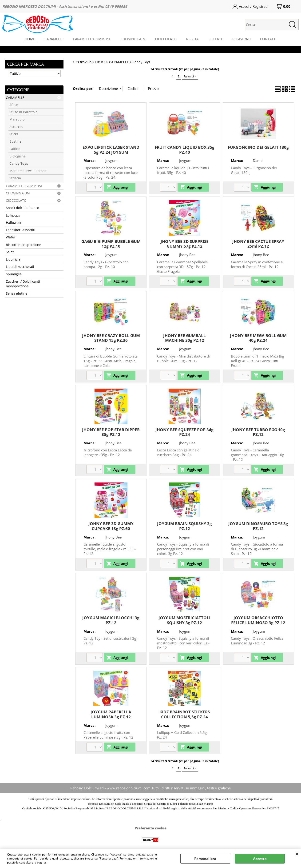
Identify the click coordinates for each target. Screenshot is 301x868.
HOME (30, 39)
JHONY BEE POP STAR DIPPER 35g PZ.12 (111, 432)
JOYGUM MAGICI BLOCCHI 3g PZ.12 (111, 620)
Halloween (14, 223)
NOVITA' (193, 39)
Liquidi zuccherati (20, 267)
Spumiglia (14, 274)
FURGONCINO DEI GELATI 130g (258, 147)
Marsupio (17, 119)
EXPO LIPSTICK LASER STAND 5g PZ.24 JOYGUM (111, 150)
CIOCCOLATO (166, 39)
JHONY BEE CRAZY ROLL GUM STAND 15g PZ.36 (111, 338)
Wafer (11, 237)
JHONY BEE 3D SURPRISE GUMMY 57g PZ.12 (185, 244)
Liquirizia (13, 259)
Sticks (14, 134)
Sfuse (14, 105)
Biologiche (18, 156)
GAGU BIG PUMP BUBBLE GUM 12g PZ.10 (111, 244)
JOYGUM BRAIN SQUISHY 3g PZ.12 (184, 526)
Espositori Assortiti (21, 230)
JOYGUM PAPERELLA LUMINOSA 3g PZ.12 (111, 714)
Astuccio (16, 127)
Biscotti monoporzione (24, 245)
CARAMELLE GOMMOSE (92, 39)
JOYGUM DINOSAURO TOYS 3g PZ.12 (258, 526)
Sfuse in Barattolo (23, 112)
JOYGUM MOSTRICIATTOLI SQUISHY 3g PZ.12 (184, 620)
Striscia (15, 178)
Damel (258, 161)
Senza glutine (17, 293)
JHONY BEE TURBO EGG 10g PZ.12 (258, 432)
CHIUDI (297, 854)
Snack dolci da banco (22, 208)
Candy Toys (19, 164)
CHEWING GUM (133, 39)
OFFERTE (216, 39)
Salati (10, 252)
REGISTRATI (242, 39)
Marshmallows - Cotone (28, 171)
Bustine (15, 141)
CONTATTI (268, 39)
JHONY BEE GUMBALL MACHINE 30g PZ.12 (184, 338)
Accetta (260, 859)
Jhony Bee (187, 255)
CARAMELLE (54, 39)
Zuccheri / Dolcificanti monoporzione (23, 284)
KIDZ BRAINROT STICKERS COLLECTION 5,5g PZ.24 (185, 714)
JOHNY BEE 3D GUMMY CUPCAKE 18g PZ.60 (111, 526)
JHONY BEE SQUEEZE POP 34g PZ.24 (184, 432)
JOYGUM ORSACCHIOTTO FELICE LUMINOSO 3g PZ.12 (258, 620)
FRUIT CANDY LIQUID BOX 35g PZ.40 (185, 150)
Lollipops (13, 215)
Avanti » (190, 76)
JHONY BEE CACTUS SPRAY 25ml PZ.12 (258, 244)
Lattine (15, 149)
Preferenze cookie (151, 828)
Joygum (111, 161)
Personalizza (205, 859)
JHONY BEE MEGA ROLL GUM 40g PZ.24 (258, 338)
